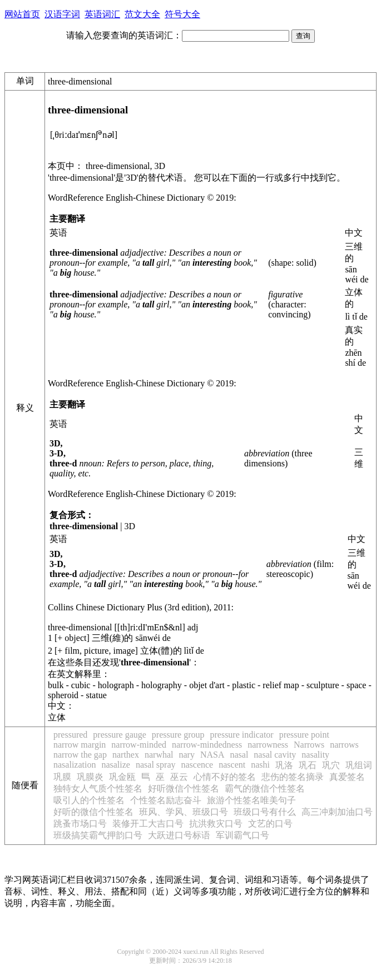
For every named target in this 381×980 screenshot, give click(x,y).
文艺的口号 (270, 824)
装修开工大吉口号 (148, 824)
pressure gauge (120, 735)
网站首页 (22, 14)
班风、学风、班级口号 (184, 812)
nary (186, 755)
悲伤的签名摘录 (293, 777)
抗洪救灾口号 (216, 824)
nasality (315, 755)
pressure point (304, 735)
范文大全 (142, 14)
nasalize (116, 765)
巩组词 (359, 765)
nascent (232, 765)
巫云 (179, 777)
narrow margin (80, 745)
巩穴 (331, 765)
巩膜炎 (90, 777)
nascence (197, 765)
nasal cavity (275, 755)
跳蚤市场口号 (80, 824)
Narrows (309, 745)
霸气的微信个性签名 (265, 789)
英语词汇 (102, 14)
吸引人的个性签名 (89, 800)
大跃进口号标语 (179, 835)
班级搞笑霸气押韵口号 (98, 835)
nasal (239, 755)
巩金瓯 (122, 777)
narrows (344, 745)
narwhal (159, 755)
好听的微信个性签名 (93, 812)
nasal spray (156, 765)
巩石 (308, 765)
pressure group (178, 735)
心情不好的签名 (225, 777)
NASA (212, 755)
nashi (260, 765)
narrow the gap (80, 755)
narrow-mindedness (207, 745)
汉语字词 (62, 14)
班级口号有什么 (265, 812)
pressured (70, 735)
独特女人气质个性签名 (98, 789)
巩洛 (284, 765)
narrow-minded (139, 745)
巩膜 (62, 777)
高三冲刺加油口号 (337, 812)
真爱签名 (347, 777)
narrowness (268, 745)
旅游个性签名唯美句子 (251, 800)
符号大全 (182, 14)
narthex (126, 755)
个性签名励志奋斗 (166, 800)
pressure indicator (241, 735)
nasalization (75, 765)
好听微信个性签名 (184, 789)
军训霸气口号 (243, 835)
